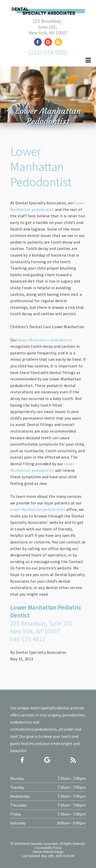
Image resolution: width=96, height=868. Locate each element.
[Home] (48, 11)
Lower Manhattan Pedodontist (41, 167)
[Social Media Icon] (22, 760)
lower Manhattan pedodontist (45, 340)
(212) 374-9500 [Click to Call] (48, 52)
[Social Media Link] (39, 42)
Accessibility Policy (49, 848)
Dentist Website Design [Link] (48, 852)
